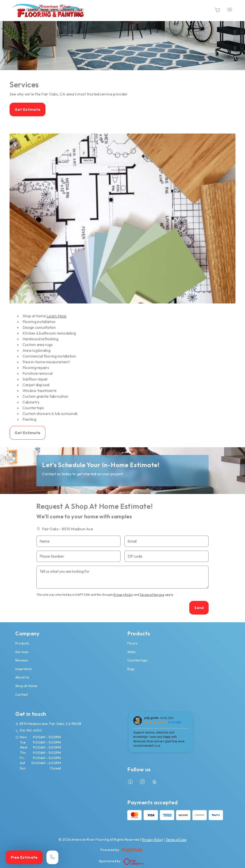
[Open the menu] (230, 10)
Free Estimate (24, 857)
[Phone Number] (78, 556)
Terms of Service (152, 595)
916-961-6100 (31, 730)
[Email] (167, 541)
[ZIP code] (167, 556)
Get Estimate (28, 109)
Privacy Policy (123, 595)
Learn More (56, 316)
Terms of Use (176, 840)
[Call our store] (52, 857)
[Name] (78, 541)
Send (199, 608)
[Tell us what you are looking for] (122, 577)
